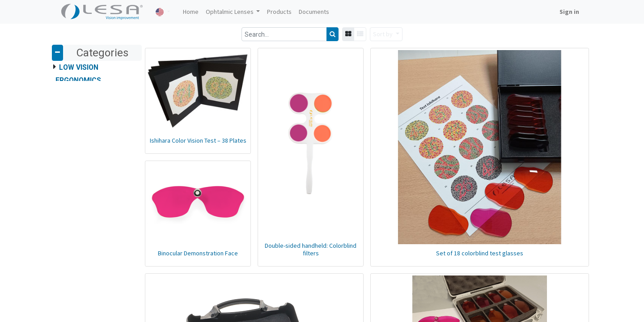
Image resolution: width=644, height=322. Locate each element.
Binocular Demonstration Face (198, 253)
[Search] (333, 34)
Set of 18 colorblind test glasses (480, 253)
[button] (386, 34)
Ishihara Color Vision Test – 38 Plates (198, 140)
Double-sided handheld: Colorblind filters (311, 249)
